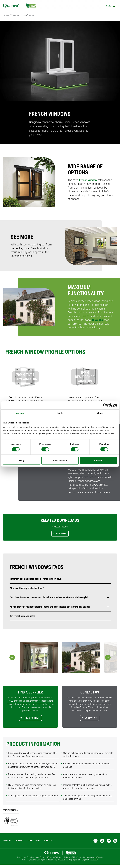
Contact (19, 841)
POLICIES (48, 841)
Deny (22, 461)
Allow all (98, 461)
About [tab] (100, 413)
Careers (7, 841)
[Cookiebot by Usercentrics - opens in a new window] (105, 405)
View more (61, 533)
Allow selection (60, 461)
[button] (60, 579)
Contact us (91, 718)
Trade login (34, 841)
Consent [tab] (20, 413)
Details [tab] (60, 413)
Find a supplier (32, 718)
